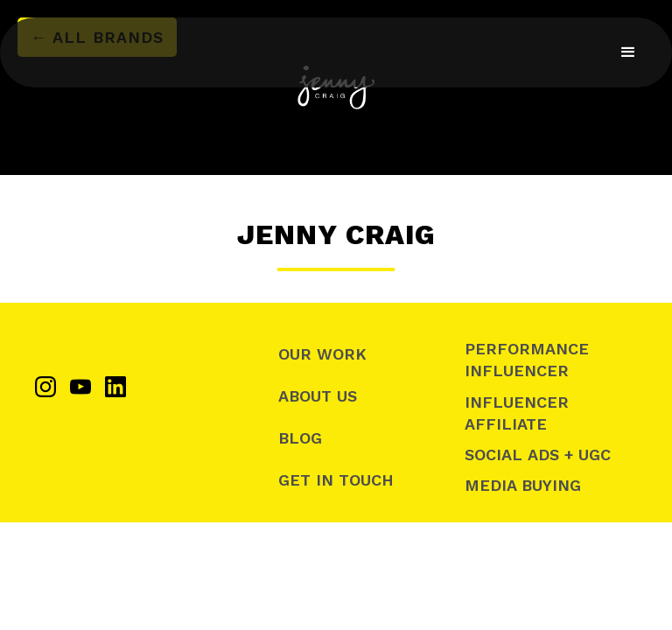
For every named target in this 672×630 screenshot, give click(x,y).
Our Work (322, 354)
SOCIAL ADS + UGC (538, 455)
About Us (318, 396)
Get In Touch (336, 480)
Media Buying (523, 485)
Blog (300, 438)
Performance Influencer (527, 360)
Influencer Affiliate (517, 413)
